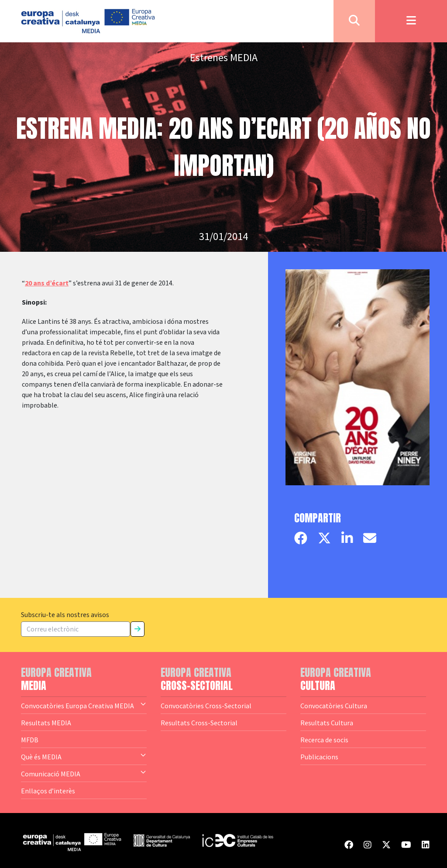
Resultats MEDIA (46, 723)
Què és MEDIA (84, 756)
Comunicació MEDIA (84, 773)
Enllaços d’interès (48, 791)
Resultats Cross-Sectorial (199, 723)
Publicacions (319, 757)
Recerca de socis (324, 740)
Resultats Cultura (327, 723)
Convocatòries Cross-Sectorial (206, 706)
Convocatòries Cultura (334, 706)
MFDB (30, 740)
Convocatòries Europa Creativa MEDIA (84, 705)
